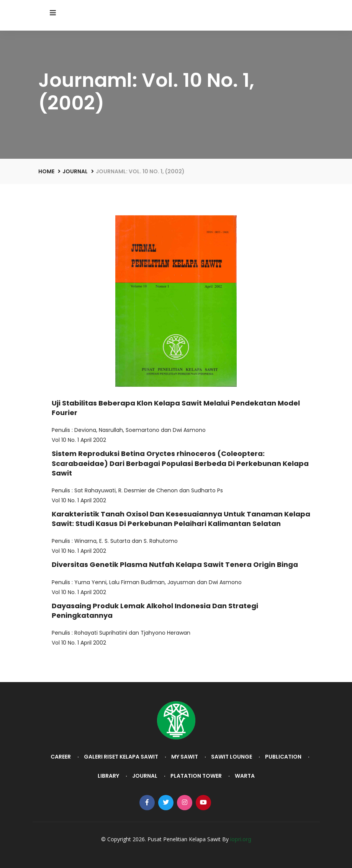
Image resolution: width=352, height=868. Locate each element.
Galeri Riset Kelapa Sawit (121, 757)
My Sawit (185, 757)
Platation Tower (196, 776)
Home (46, 171)
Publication (283, 757)
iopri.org (241, 839)
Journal (75, 171)
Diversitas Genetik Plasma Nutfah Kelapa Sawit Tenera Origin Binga (175, 564)
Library (108, 776)
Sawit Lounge (232, 757)
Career (61, 757)
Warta (245, 776)
